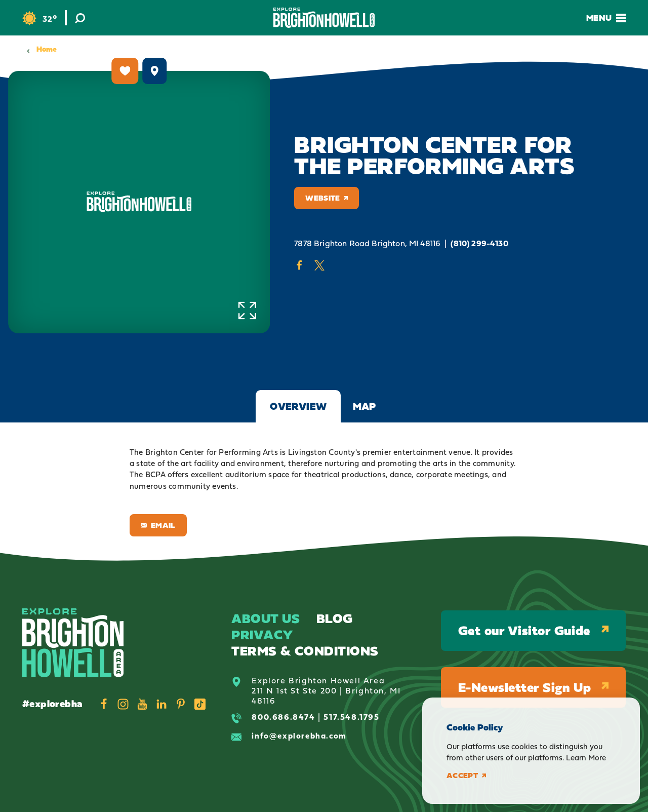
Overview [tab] (298, 406)
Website (327, 198)
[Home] (324, 17)
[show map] (154, 71)
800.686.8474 (283, 717)
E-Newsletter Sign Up (533, 687)
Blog (335, 618)
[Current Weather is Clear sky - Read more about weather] (39, 18)
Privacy (262, 634)
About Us (266, 618)
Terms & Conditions (305, 651)
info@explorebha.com (299, 736)
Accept (466, 776)
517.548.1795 (351, 717)
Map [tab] (364, 406)
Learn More (586, 758)
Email (158, 525)
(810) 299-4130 (479, 243)
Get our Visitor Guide (533, 630)
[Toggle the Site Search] (80, 18)
